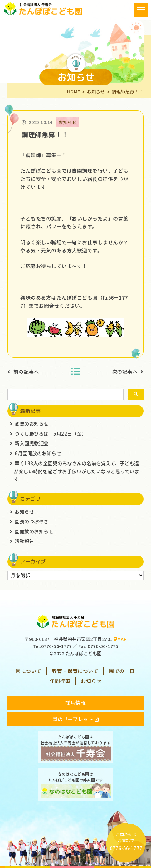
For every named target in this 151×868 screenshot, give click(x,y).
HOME (74, 91)
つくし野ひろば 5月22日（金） (51, 433)
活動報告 (24, 541)
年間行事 (60, 681)
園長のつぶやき (32, 521)
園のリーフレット (75, 719)
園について (29, 671)
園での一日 (122, 671)
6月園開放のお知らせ (38, 453)
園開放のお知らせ (34, 531)
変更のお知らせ (32, 423)
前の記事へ (26, 372)
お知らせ (96, 91)
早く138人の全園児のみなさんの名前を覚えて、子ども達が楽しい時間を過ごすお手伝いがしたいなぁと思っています (76, 471)
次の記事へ (125, 372)
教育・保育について (75, 671)
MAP (120, 639)
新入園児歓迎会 (32, 443)
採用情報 (75, 702)
